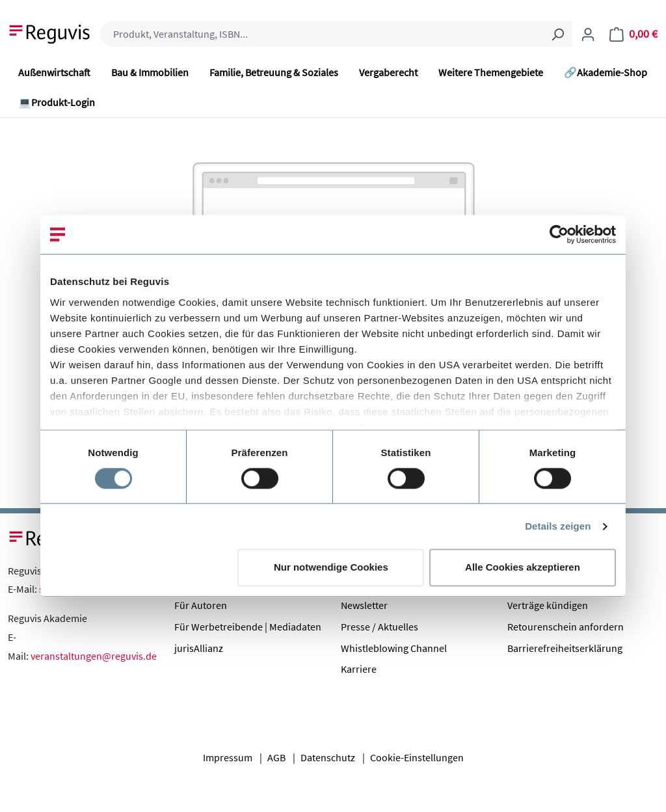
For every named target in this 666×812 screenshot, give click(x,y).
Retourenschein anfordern (566, 627)
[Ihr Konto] (588, 34)
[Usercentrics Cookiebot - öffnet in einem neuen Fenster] (559, 234)
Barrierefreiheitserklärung (565, 648)
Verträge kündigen (548, 605)
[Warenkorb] (633, 34)
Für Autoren (201, 605)
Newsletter (364, 605)
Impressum (228, 757)
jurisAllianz (199, 648)
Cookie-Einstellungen (417, 757)
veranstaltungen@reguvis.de (94, 656)
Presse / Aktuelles (380, 627)
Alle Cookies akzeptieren (523, 568)
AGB (276, 757)
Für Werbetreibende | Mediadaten (248, 627)
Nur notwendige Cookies (331, 568)
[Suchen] (557, 34)
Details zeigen (558, 526)
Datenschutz (328, 757)
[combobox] (322, 34)
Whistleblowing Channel (394, 648)
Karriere (359, 669)
